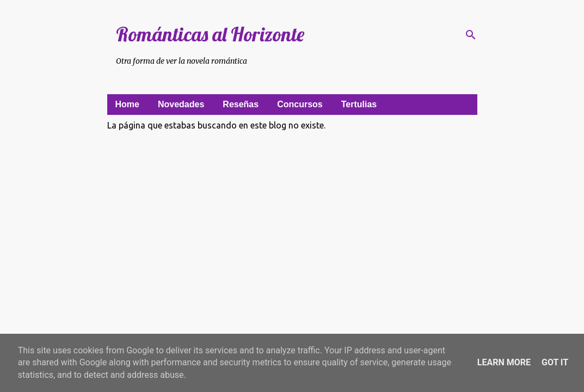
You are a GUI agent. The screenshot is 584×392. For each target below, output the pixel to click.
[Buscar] (471, 35)
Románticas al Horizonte (210, 34)
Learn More (504, 362)
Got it (555, 362)
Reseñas (241, 104)
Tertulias (359, 104)
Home (127, 104)
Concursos (300, 104)
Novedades (181, 104)
